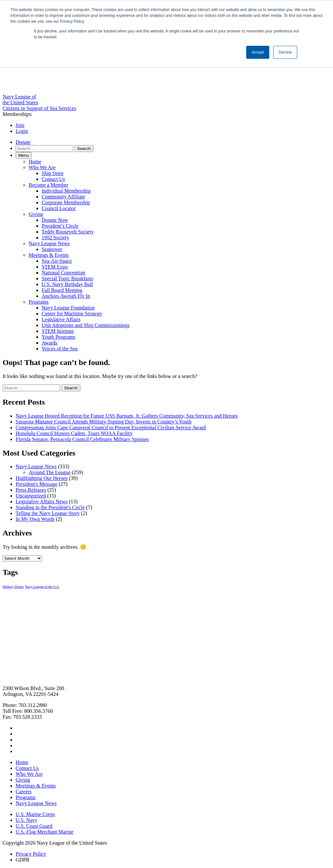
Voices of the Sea (60, 349)
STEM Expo (55, 267)
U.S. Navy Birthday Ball (67, 284)
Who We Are (42, 167)
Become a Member (48, 185)
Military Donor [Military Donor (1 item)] (13, 587)
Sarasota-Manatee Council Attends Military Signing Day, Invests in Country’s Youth (104, 422)
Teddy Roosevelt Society (68, 232)
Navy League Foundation (68, 308)
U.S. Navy (27, 820)
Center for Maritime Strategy (72, 314)
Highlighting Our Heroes (42, 478)
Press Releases (31, 490)
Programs (39, 302)
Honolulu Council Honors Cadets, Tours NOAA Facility (74, 433)
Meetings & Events (49, 255)
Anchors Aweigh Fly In (66, 296)
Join (20, 125)
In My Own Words (35, 519)
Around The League (50, 472)
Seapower (52, 249)
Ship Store (53, 173)
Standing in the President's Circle (50, 507)
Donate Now (55, 220)
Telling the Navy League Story (48, 513)
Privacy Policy (31, 854)
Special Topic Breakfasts (67, 278)
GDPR (23, 860)
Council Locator (59, 208)
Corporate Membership (66, 202)
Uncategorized (31, 496)
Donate (23, 142)
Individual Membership (66, 191)
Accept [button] (258, 52)
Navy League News (49, 243)
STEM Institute (58, 331)
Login (22, 131)
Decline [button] (285, 52)
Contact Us (53, 179)
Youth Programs (59, 337)
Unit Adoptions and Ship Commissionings (86, 325)
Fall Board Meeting (62, 290)
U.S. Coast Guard (34, 826)
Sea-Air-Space (57, 261)
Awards (49, 343)
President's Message (37, 484)
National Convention (63, 273)
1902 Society (55, 238)
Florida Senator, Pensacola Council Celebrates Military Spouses (82, 439)
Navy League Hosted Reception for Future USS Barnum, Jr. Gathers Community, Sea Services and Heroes (127, 416)
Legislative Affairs (61, 319)
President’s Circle (60, 226)
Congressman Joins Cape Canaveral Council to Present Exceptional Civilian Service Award (111, 428)
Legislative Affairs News (42, 502)
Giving (36, 214)
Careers (24, 792)
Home (35, 162)
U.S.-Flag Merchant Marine (45, 832)
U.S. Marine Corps (35, 814)
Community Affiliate (63, 197)
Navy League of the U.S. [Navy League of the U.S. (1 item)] (42, 587)
